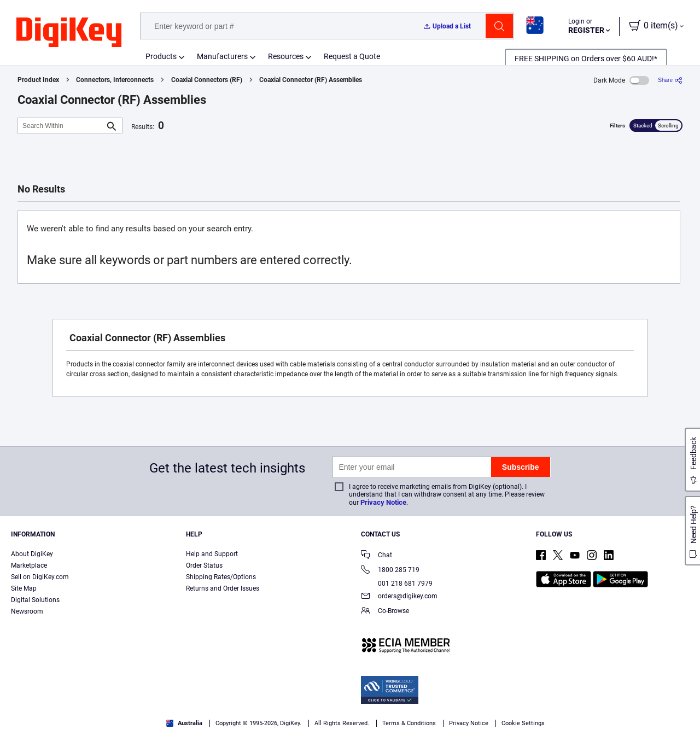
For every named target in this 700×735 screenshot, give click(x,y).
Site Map (24, 588)
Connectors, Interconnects (115, 80)
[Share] (670, 80)
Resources (286, 56)
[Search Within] (61, 126)
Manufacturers (222, 56)
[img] (69, 33)
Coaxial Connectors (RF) (207, 80)
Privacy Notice (383, 502)
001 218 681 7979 (397, 584)
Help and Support (212, 554)
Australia (184, 723)
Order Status (204, 565)
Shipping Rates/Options (221, 577)
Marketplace (29, 565)
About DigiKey (32, 554)
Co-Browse (385, 612)
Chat (377, 556)
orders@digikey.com (399, 597)
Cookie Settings (523, 723)
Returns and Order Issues (223, 588)
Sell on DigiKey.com (40, 577)
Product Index (38, 80)
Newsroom (27, 611)
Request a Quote (352, 56)
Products (161, 56)
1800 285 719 (390, 571)
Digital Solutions (35, 600)
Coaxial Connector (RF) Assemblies (311, 80)
